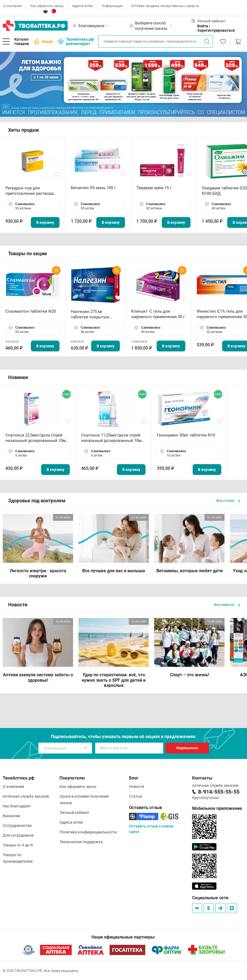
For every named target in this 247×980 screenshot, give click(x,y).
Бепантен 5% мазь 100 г (93, 188)
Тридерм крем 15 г (154, 188)
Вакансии (11, 816)
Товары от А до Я (18, 845)
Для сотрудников (18, 835)
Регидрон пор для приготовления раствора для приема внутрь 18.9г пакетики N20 (29, 191)
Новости (137, 787)
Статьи (135, 796)
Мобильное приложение (217, 808)
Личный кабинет (74, 813)
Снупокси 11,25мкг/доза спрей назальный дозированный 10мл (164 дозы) (113, 438)
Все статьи (228, 501)
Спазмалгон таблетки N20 (31, 311)
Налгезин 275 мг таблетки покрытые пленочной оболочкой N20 (93, 314)
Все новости (227, 605)
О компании (12, 6)
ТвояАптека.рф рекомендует (76, 41)
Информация (112, 6)
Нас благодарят (17, 806)
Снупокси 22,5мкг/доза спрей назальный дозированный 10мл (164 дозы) (37, 438)
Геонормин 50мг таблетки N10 (186, 435)
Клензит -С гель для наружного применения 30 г (158, 314)
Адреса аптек (83, 6)
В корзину (45, 222)
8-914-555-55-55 (219, 792)
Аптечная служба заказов (26, 796)
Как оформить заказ (47, 6)
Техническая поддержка (81, 842)
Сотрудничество (17, 826)
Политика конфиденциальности (88, 832)
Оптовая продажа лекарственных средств (165, 6)
